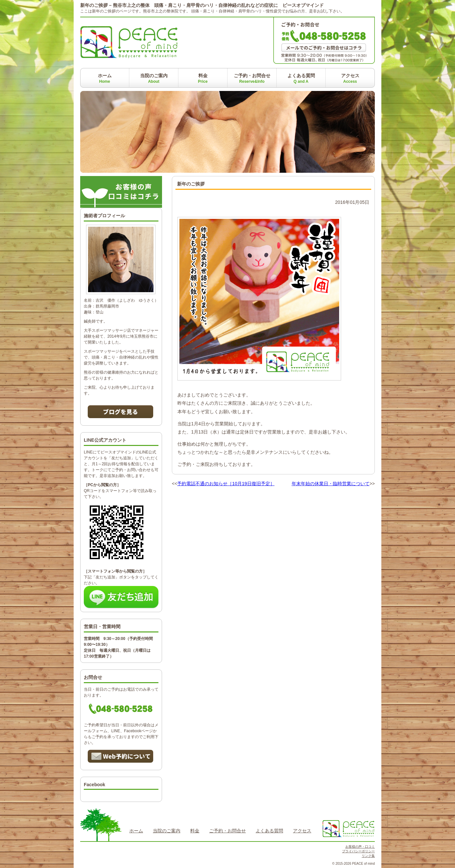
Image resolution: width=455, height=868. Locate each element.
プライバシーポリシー (358, 851)
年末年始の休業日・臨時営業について (331, 484)
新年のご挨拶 (191, 184)
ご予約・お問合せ (252, 78)
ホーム (105, 78)
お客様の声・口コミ (360, 847)
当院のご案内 (154, 78)
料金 (203, 78)
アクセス (350, 78)
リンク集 (368, 856)
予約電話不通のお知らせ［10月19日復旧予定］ (226, 484)
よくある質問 (301, 78)
